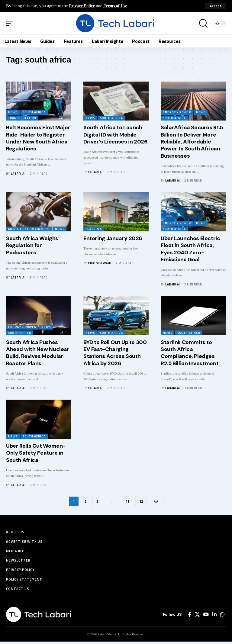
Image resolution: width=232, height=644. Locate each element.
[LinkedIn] (214, 617)
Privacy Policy (83, 6)
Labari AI (18, 174)
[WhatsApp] (222, 617)
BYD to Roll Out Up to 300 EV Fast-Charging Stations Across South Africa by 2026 (115, 353)
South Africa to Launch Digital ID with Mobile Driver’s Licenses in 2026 (116, 135)
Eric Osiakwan (100, 263)
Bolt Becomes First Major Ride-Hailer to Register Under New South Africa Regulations (38, 138)
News (13, 112)
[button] (216, 6)
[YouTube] (206, 617)
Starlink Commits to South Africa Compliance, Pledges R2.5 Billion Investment (190, 353)
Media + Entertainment (29, 229)
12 (142, 501)
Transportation (22, 118)
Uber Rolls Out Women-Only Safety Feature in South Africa (36, 453)
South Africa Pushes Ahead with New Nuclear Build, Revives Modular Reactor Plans (38, 353)
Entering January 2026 (113, 238)
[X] (197, 617)
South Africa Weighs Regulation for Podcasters (32, 245)
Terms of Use (118, 6)
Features (94, 229)
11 (127, 501)
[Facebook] (190, 617)
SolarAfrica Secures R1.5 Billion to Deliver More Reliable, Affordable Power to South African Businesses (192, 142)
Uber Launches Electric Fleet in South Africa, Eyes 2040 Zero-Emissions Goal (190, 249)
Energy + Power (177, 112)
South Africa (34, 112)
